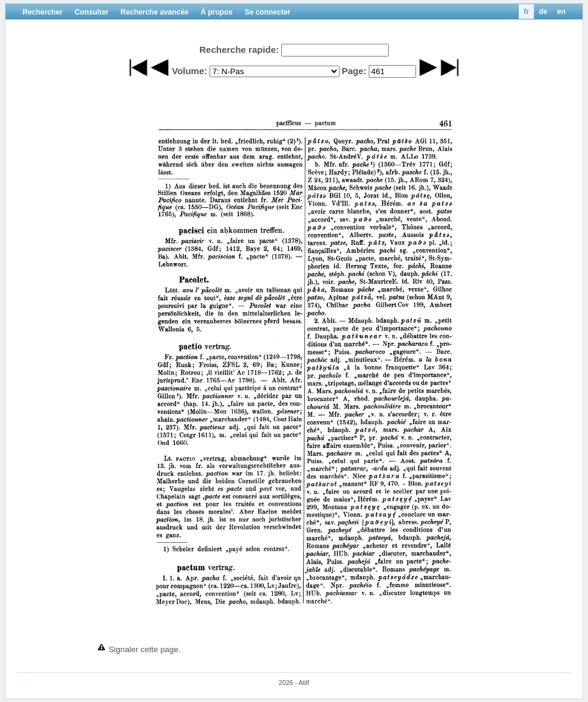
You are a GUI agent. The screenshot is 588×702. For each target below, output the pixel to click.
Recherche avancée (154, 12)
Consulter (92, 12)
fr (526, 12)
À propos (217, 12)
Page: (354, 71)
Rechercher (43, 12)
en (561, 12)
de (543, 12)
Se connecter (268, 12)
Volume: (190, 71)
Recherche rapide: (239, 50)
